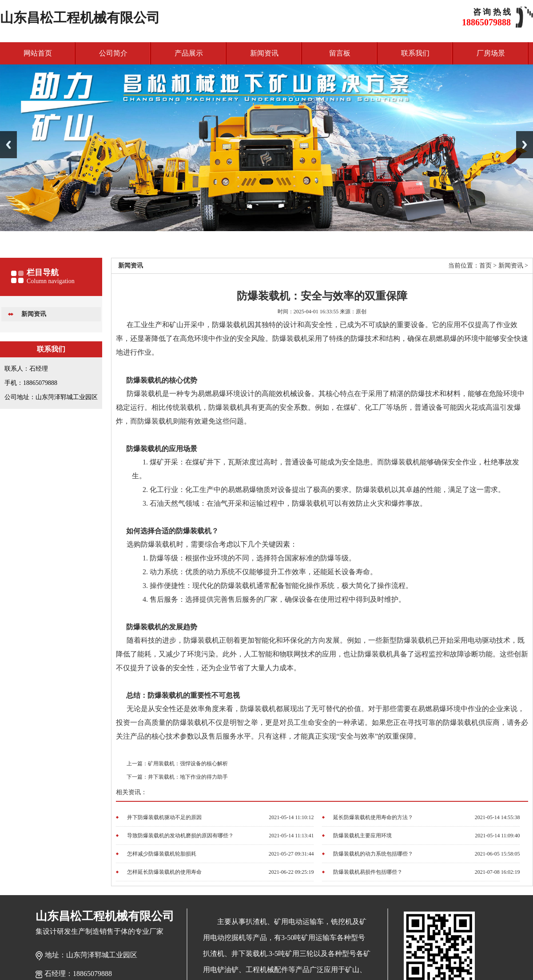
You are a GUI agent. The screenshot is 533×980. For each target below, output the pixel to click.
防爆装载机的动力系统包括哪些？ (373, 854)
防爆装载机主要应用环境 (362, 836)
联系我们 (415, 53)
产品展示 (189, 53)
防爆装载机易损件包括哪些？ (368, 872)
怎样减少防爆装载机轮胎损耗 (162, 854)
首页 (485, 266)
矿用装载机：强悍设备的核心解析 (188, 764)
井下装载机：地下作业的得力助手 (188, 777)
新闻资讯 (264, 53)
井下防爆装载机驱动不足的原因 (164, 817)
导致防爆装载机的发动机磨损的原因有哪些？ (180, 836)
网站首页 (38, 53)
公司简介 (113, 53)
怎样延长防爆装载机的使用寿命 (164, 872)
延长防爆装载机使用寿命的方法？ (373, 817)
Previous (8, 145)
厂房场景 (491, 53)
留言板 (340, 53)
